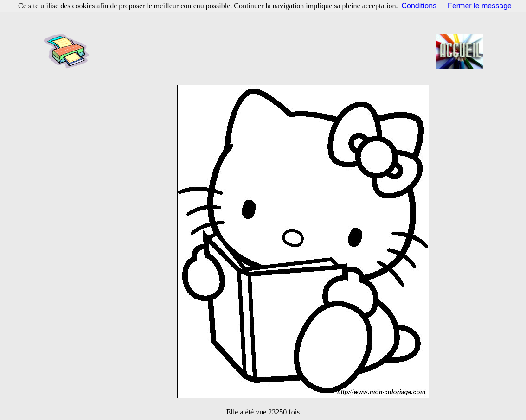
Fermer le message (480, 6)
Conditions (419, 6)
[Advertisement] (266, 51)
